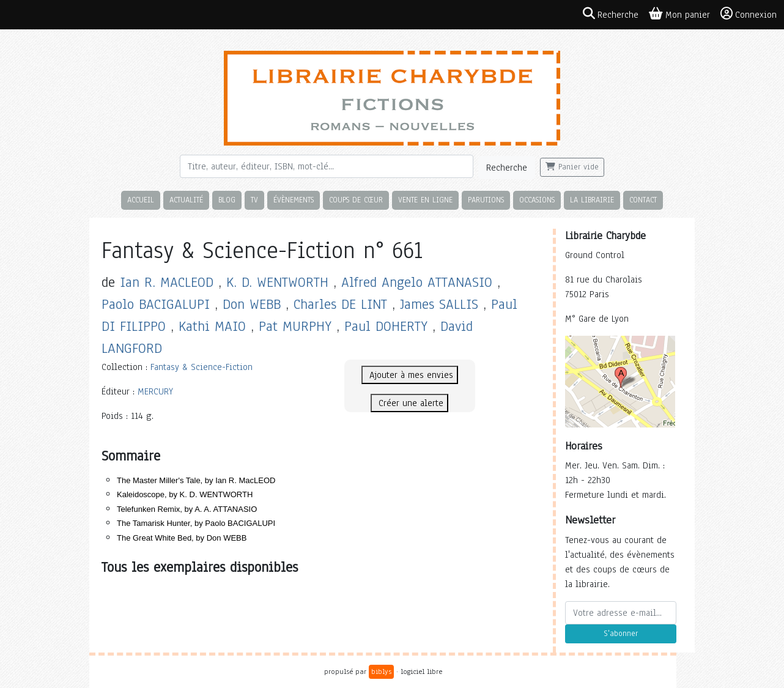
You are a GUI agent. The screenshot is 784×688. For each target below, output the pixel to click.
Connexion (749, 14)
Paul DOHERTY (386, 326)
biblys (381, 671)
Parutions (486, 200)
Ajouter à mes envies (410, 375)
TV (254, 200)
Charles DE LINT (340, 304)
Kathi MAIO (212, 326)
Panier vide (572, 167)
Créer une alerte (409, 403)
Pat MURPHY (295, 326)
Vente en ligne (425, 200)
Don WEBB (252, 304)
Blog (227, 200)
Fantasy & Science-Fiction (202, 367)
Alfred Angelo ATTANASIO (417, 282)
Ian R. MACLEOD (167, 282)
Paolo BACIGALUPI (156, 304)
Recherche (507, 168)
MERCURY (155, 391)
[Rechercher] (327, 166)
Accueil (141, 200)
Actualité (186, 200)
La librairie (592, 200)
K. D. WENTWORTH (277, 282)
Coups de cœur (356, 200)
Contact (643, 200)
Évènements (294, 200)
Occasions (537, 200)
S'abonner (621, 634)
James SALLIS (439, 304)
